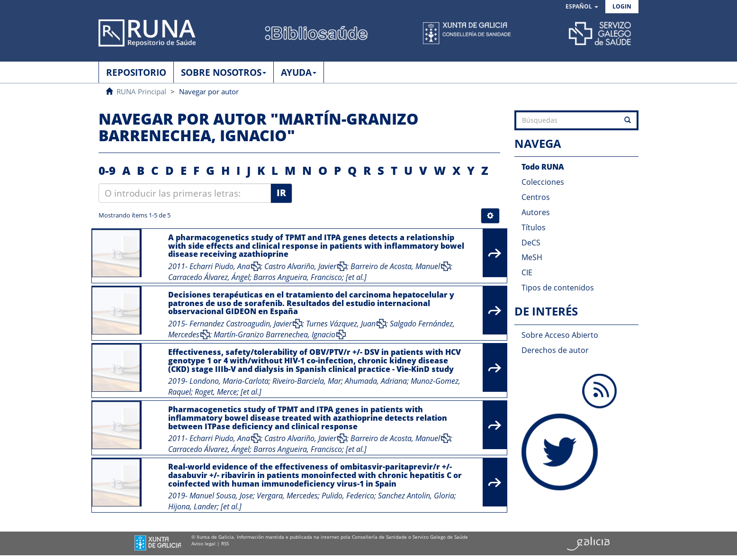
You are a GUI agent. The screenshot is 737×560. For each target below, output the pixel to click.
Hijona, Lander (193, 506)
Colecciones (543, 182)
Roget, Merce (216, 392)
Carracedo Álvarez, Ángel (209, 277)
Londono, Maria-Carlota (229, 381)
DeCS (531, 243)
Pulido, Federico (348, 496)
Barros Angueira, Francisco (298, 277)
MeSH (532, 257)
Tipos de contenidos (558, 288)
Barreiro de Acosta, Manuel (395, 266)
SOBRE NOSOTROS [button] (224, 72)
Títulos (534, 227)
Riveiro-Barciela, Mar (307, 381)
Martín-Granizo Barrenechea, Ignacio (274, 334)
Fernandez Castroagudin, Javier (241, 324)
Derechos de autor (555, 350)
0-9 (107, 170)
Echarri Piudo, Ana (220, 266)
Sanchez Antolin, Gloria (416, 496)
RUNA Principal (141, 91)
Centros (536, 197)
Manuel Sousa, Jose (221, 496)
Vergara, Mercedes (287, 496)
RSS (225, 543)
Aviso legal (203, 543)
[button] (582, 7)
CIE (527, 272)
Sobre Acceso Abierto (560, 335)
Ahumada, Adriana (376, 381)
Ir (281, 193)
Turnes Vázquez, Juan (341, 324)
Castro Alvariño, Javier (300, 266)
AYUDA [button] (299, 72)
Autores (536, 212)
